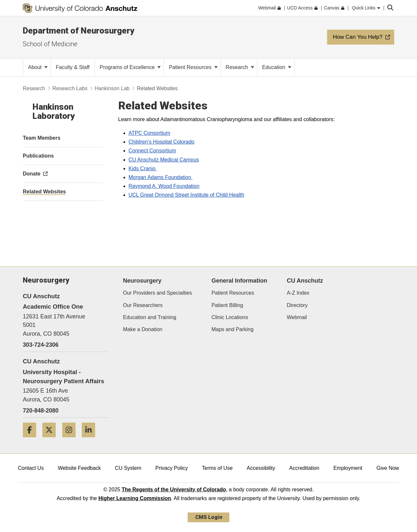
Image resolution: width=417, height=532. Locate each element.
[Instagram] (71, 440)
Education (277, 67)
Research (240, 67)
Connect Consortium (152, 151)
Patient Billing (227, 305)
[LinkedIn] (91, 440)
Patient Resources (193, 67)
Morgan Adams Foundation (161, 177)
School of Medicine (50, 44)
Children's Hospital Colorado (162, 142)
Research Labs (70, 88)
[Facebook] (32, 440)
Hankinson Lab (112, 88)
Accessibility (261, 468)
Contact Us (31, 468)
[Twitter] (51, 440)
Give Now (388, 468)
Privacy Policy (172, 468)
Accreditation (304, 468)
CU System (128, 468)
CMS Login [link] (209, 517)
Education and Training (150, 317)
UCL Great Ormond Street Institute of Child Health (187, 195)
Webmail (297, 317)
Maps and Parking (232, 329)
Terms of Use (217, 468)
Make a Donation (143, 329)
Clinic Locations (230, 317)
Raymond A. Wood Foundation (164, 186)
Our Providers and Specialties (158, 293)
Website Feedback (79, 468)
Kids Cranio (143, 168)
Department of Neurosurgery (79, 31)
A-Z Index (298, 293)
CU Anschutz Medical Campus (164, 160)
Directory (297, 305)
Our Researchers (143, 305)
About (38, 67)
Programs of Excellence (130, 67)
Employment (348, 468)
